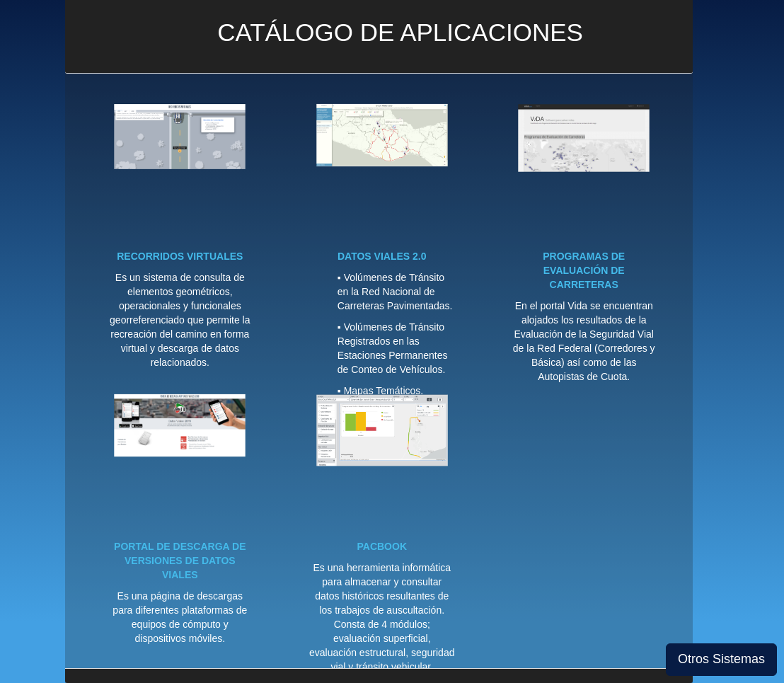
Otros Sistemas (721, 659)
